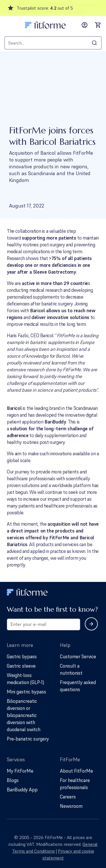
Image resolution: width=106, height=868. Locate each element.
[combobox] (53, 43)
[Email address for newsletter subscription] (44, 624)
